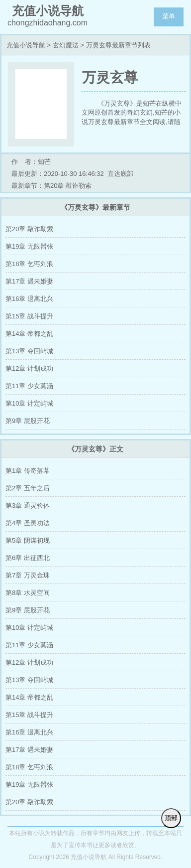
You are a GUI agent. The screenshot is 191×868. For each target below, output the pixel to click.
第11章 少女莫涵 (29, 386)
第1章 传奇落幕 (28, 471)
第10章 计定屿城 (29, 403)
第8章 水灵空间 (28, 593)
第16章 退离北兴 (29, 299)
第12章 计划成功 (29, 368)
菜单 (169, 16)
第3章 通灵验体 (28, 506)
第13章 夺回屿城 (29, 351)
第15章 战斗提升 (29, 316)
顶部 (171, 818)
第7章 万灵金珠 (28, 575)
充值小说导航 (26, 45)
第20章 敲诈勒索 (29, 229)
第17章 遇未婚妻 (29, 281)
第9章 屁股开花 (28, 421)
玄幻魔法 (66, 45)
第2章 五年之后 (28, 488)
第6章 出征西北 (28, 558)
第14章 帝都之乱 (29, 334)
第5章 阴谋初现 (28, 540)
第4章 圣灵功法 (28, 523)
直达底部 (120, 174)
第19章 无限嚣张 (29, 246)
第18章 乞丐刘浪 (29, 264)
